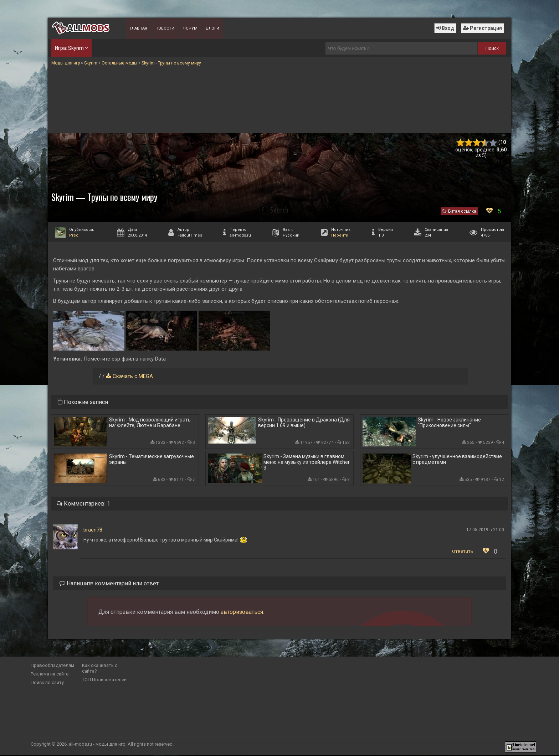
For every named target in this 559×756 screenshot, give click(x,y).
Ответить (463, 552)
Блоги (212, 28)
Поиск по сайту (47, 683)
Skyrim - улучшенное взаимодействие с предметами (457, 460)
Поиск (492, 48)
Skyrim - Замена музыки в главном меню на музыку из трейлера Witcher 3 (307, 462)
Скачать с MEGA (133, 376)
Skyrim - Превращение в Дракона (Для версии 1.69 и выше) (304, 423)
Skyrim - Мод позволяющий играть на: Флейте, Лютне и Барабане (150, 423)
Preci (74, 235)
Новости (165, 28)
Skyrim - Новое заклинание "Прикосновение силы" (449, 423)
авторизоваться (242, 613)
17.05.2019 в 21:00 (485, 530)
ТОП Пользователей (104, 680)
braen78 (93, 530)
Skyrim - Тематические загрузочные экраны (152, 460)
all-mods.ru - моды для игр (97, 745)
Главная (139, 28)
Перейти (340, 235)
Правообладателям (52, 666)
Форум (190, 28)
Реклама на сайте (50, 675)
